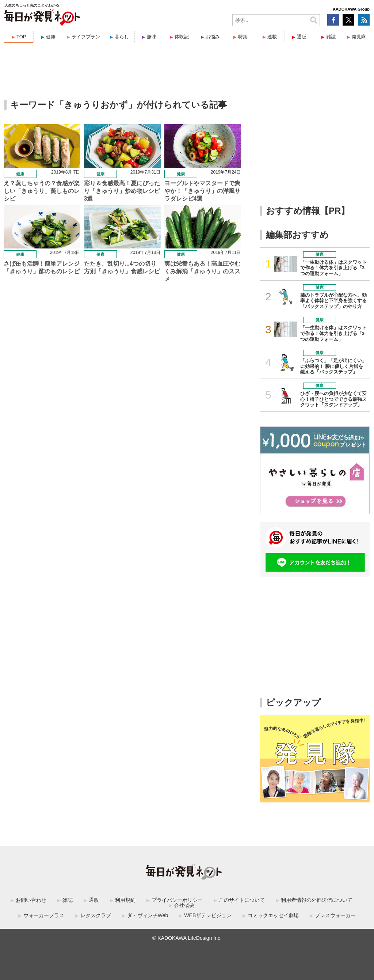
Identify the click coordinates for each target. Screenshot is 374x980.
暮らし (122, 37)
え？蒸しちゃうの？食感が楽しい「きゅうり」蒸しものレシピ (42, 191)
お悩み (213, 37)
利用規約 (125, 900)
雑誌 (331, 37)
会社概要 (184, 905)
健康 (51, 37)
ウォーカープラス (44, 915)
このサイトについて (242, 900)
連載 (272, 37)
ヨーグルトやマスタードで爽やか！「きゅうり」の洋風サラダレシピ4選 (202, 191)
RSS (364, 20)
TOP (21, 37)
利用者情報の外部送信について (317, 900)
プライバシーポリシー (177, 900)
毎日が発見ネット (47, 18)
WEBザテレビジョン (208, 915)
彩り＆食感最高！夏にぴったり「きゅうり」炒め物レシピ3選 (122, 191)
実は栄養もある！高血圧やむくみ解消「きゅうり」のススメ (202, 271)
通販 (302, 37)
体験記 (182, 37)
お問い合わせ (31, 900)
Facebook (333, 20)
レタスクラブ (96, 915)
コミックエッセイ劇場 (273, 915)
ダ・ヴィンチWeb (148, 915)
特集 (243, 37)
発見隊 (359, 37)
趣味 (152, 37)
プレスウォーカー (335, 915)
